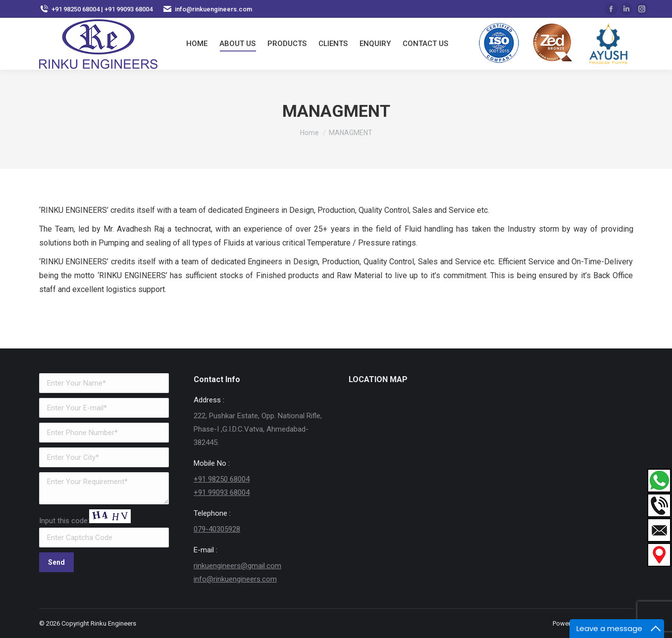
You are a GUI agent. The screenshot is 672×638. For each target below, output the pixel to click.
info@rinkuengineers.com (235, 579)
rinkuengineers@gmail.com (237, 566)
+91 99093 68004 (222, 492)
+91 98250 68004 (222, 479)
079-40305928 (217, 529)
